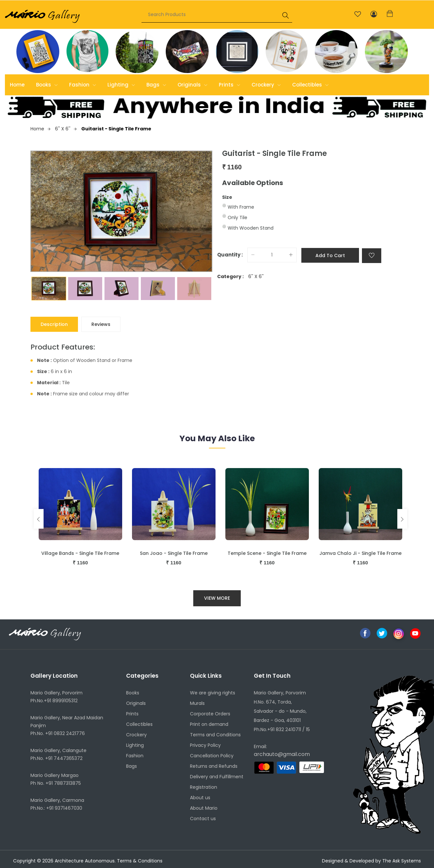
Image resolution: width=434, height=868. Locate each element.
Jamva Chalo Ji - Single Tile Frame (360, 553)
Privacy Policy (205, 745)
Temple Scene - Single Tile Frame (267, 553)
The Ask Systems (402, 861)
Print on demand (209, 724)
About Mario (204, 808)
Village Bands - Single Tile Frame (80, 553)
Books (47, 85)
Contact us (203, 819)
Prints (229, 85)
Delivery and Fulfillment (217, 777)
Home (17, 85)
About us (200, 798)
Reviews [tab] (101, 324)
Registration (204, 787)
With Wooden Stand (251, 228)
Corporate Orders (210, 714)
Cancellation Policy (212, 756)
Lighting (121, 85)
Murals (197, 703)
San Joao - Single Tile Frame (174, 553)
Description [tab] (54, 324)
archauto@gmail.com (282, 754)
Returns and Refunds (214, 766)
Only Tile (237, 217)
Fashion (83, 85)
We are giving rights (213, 693)
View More (217, 598)
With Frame (241, 207)
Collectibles (310, 85)
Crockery (266, 85)
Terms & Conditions (140, 861)
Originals (192, 85)
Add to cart (330, 255)
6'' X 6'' (66, 129)
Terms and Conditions (215, 735)
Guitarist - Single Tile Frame (116, 129)
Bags (156, 85)
